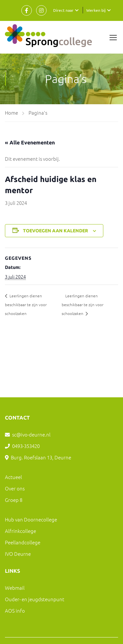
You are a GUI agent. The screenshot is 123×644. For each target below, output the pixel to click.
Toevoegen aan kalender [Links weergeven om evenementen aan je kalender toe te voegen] (55, 231)
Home (11, 113)
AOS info (15, 611)
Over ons (15, 488)
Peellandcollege (23, 542)
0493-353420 (26, 446)
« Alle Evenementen (30, 142)
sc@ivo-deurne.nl (31, 434)
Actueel (13, 477)
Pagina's (38, 113)
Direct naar (63, 10)
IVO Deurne (18, 554)
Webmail (15, 588)
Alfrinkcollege (20, 531)
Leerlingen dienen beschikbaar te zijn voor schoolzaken (26, 304)
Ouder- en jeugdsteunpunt (35, 599)
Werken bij (96, 10)
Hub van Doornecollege (31, 519)
